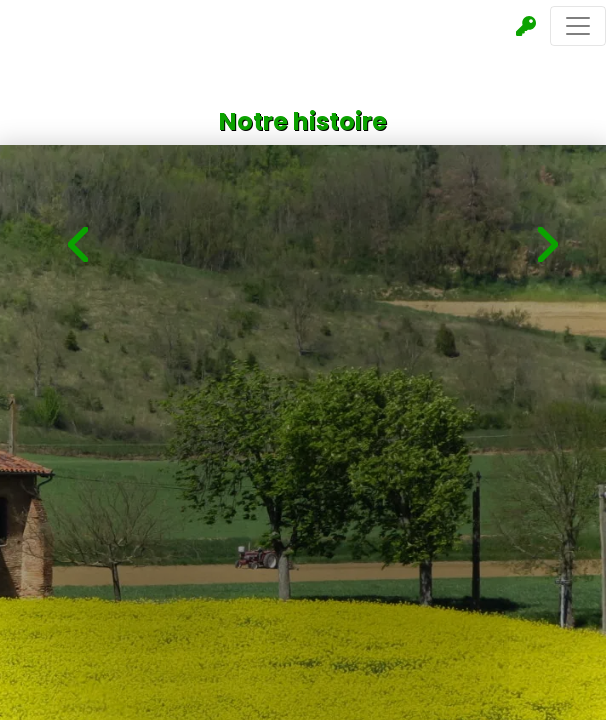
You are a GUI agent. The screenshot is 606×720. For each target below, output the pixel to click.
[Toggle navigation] (578, 26)
